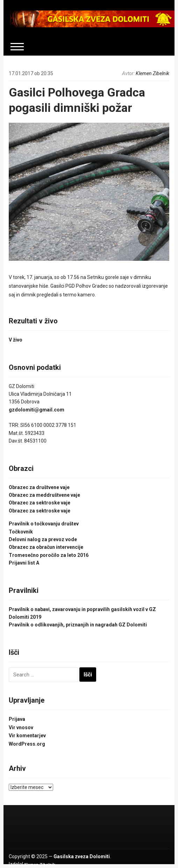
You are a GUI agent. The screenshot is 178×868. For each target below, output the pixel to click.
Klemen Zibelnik (152, 73)
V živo (16, 340)
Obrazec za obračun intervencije (46, 547)
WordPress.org (27, 744)
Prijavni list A (24, 563)
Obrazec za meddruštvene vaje (44, 495)
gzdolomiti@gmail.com (37, 410)
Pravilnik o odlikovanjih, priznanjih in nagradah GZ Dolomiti (78, 625)
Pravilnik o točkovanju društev (44, 524)
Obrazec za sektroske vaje (40, 503)
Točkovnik (21, 532)
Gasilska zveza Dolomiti (82, 856)
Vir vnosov (21, 727)
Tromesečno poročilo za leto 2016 (49, 555)
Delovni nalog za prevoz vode (43, 539)
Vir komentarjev (27, 736)
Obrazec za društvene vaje (39, 487)
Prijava (17, 719)
